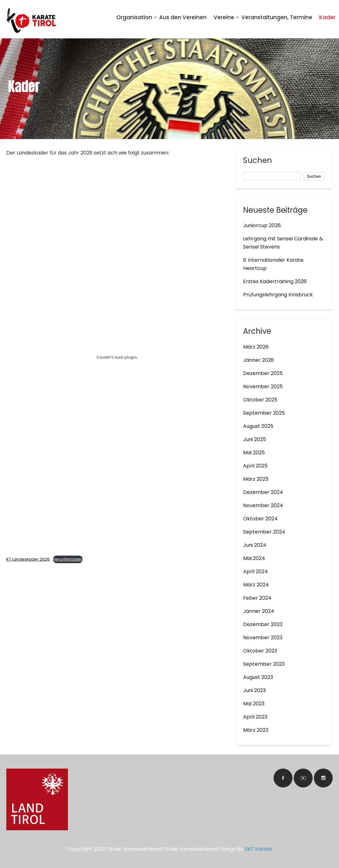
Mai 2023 (254, 704)
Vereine (224, 17)
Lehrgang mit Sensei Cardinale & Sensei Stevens (283, 243)
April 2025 (255, 466)
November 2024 (263, 505)
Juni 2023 (254, 690)
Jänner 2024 (259, 611)
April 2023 (255, 717)
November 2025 (263, 386)
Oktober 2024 (260, 519)
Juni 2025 (255, 439)
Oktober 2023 (260, 651)
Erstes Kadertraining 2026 (275, 281)
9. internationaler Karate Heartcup (273, 264)
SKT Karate (258, 849)
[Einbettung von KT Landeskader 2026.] (117, 357)
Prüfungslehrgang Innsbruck (278, 295)
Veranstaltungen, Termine (277, 17)
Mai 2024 (254, 558)
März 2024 (256, 585)
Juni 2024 (255, 545)
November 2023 (263, 638)
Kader (327, 17)
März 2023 (256, 730)
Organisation (134, 17)
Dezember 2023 (263, 624)
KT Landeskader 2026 (28, 559)
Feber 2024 (257, 598)
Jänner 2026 (258, 360)
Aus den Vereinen (183, 17)
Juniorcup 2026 (262, 225)
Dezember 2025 (263, 373)
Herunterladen (68, 559)
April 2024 (256, 571)
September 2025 (264, 413)
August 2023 (258, 677)
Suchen (258, 161)
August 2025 (258, 426)
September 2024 (264, 532)
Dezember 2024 (263, 492)
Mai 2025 (254, 453)
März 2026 (256, 347)
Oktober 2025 (260, 400)
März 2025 (256, 479)
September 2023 (264, 664)
